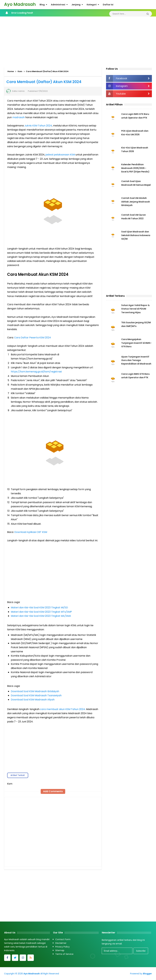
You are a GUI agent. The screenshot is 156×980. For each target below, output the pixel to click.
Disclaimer (61, 943)
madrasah (19, 117)
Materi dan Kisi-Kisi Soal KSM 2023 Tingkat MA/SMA (41, 616)
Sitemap (60, 950)
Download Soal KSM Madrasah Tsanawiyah (36, 695)
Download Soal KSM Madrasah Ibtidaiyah (35, 691)
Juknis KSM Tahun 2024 (38, 126)
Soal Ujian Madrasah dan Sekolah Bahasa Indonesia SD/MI (136, 235)
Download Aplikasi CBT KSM (31, 532)
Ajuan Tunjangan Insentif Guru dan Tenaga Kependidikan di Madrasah (136, 361)
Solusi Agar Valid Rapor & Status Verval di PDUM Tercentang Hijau (135, 309)
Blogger (147, 974)
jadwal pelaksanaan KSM (60, 155)
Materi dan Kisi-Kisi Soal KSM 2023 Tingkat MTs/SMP (41, 612)
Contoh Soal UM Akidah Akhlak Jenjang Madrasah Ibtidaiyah (136, 202)
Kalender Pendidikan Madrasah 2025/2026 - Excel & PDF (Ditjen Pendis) (136, 168)
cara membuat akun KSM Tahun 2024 (63, 709)
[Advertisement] (78, 41)
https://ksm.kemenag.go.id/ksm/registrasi (36, 372)
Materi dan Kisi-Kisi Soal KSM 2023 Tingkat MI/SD (39, 607)
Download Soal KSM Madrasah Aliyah (33, 700)
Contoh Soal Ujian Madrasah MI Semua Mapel (133, 185)
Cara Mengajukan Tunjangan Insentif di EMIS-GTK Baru (136, 344)
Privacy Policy (62, 947)
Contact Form (63, 939)
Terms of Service (64, 954)
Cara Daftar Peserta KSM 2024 (33, 338)
